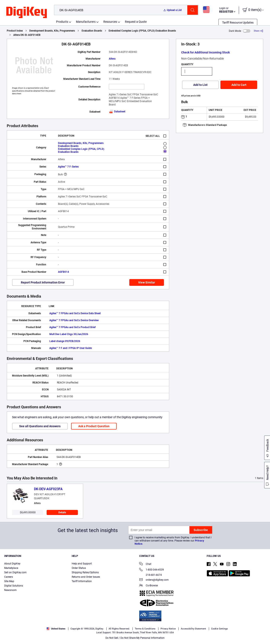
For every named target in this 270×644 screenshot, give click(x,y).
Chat (145, 564)
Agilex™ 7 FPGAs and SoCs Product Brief (72, 327)
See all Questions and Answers (40, 426)
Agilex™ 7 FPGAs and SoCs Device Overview (74, 320)
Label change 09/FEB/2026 (65, 341)
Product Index (15, 31)
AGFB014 (63, 272)
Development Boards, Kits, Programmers (52, 31)
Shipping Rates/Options (85, 572)
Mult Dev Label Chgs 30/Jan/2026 (69, 334)
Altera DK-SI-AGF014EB (27, 35)
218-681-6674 (151, 575)
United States (56, 629)
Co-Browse (148, 586)
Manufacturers (86, 22)
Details (62, 512)
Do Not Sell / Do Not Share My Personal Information (135, 638)
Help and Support (82, 564)
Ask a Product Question (94, 426)
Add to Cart (239, 85)
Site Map (9, 581)
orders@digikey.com (154, 580)
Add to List (200, 85)
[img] (27, 13)
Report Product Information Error (43, 282)
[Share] (259, 31)
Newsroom (10, 590)
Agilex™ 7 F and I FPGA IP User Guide (71, 348)
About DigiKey (12, 564)
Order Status (79, 568)
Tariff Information (82, 581)
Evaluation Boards (92, 31)
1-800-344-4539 (152, 570)
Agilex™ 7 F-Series (68, 167)
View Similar (147, 282)
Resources (110, 22)
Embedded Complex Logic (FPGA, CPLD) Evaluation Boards (142, 31)
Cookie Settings (219, 629)
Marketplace (11, 568)
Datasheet (117, 112)
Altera (112, 59)
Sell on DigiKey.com (15, 572)
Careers (9, 577)
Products (62, 22)
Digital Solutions (14, 586)
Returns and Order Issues (86, 577)
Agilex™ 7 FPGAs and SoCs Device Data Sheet (75, 313)
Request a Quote (136, 22)
